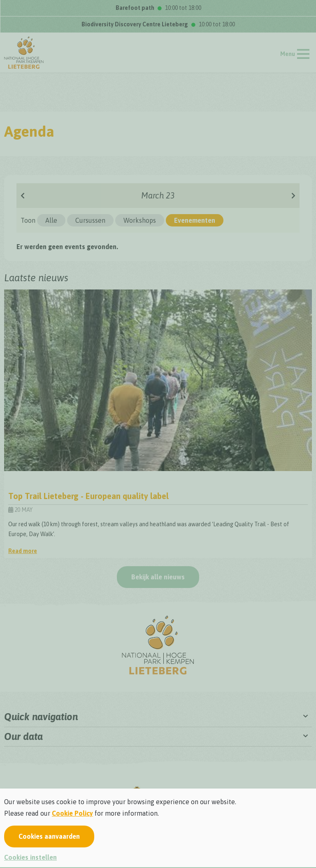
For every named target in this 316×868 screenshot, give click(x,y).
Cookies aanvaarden (49, 836)
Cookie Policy (72, 813)
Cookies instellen (30, 857)
